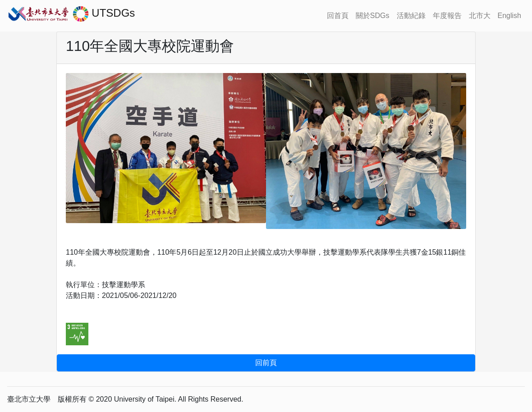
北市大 (480, 16)
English (509, 16)
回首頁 (338, 16)
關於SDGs (373, 16)
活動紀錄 (411, 16)
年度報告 (447, 16)
